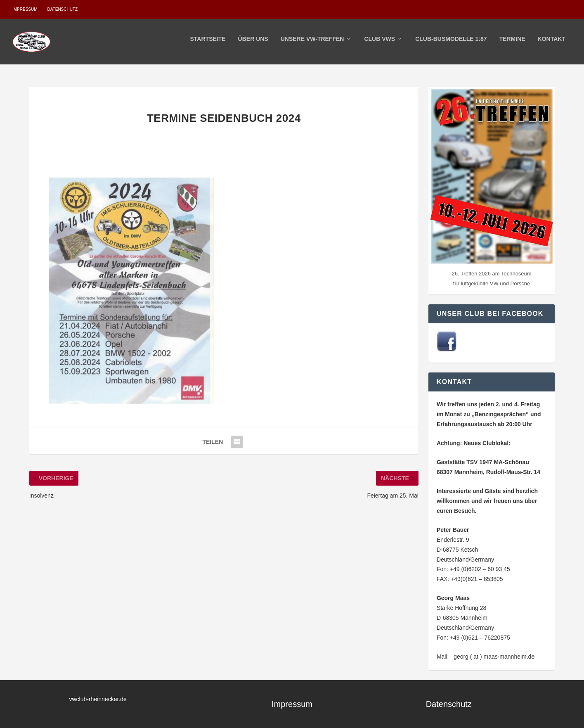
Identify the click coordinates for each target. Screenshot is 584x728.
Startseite (208, 45)
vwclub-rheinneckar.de (98, 699)
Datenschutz (62, 9)
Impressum (25, 9)
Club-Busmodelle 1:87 (451, 45)
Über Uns (253, 45)
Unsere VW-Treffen (312, 45)
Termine (512, 45)
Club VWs (379, 45)
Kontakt (552, 45)
